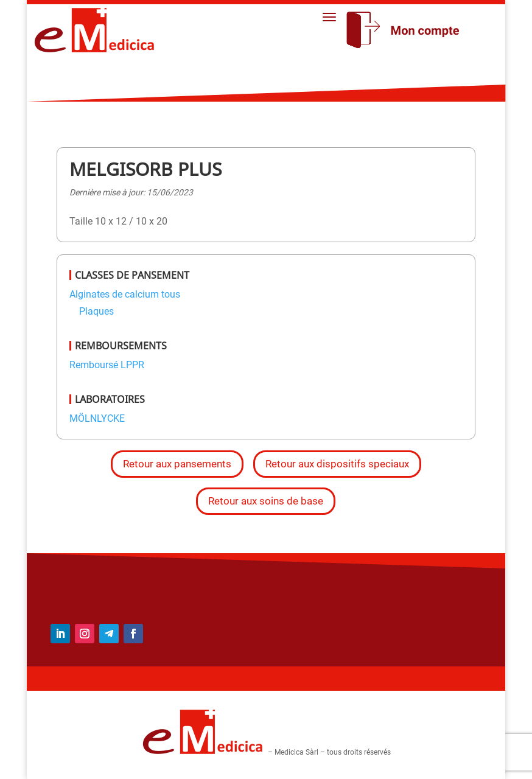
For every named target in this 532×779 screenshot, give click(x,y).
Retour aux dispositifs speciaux (337, 464)
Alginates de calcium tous (125, 294)
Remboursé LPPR (107, 365)
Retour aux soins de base (266, 501)
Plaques (96, 311)
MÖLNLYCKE (97, 418)
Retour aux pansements (177, 464)
